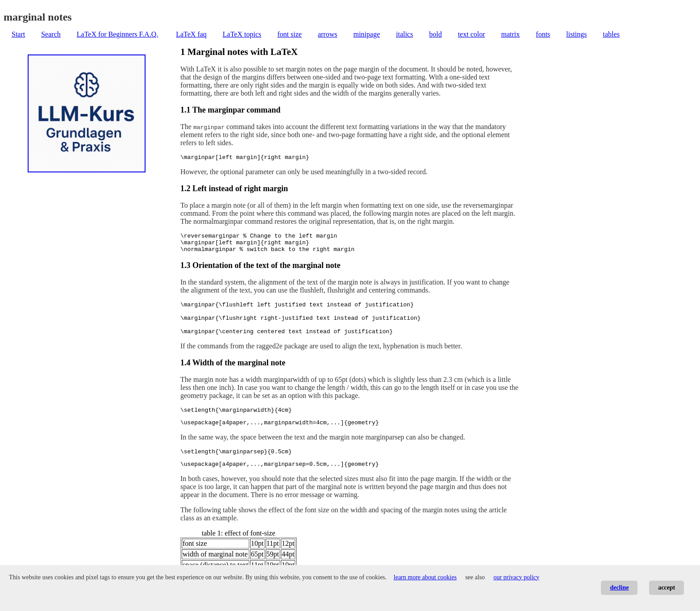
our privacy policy (516, 577)
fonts (543, 34)
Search (51, 34)
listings (576, 34)
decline (619, 588)
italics (404, 34)
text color (472, 34)
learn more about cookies (425, 577)
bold (435, 34)
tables (611, 34)
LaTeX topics (242, 34)
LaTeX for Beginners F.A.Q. (117, 34)
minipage (367, 34)
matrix (511, 34)
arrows (328, 34)
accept (667, 588)
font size (290, 34)
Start (18, 34)
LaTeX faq (191, 34)
